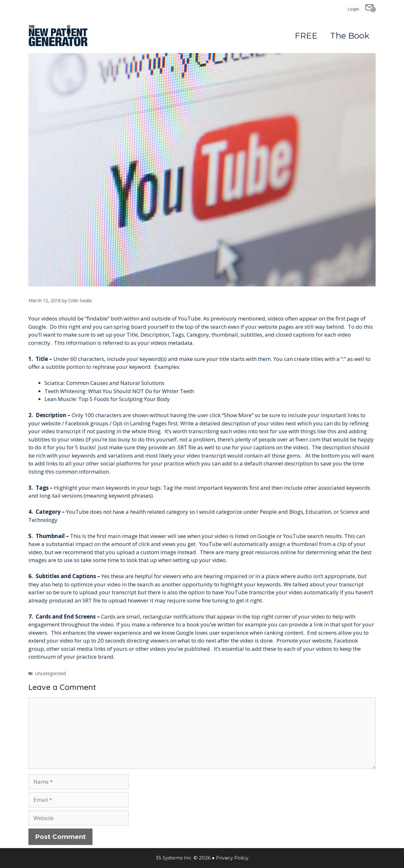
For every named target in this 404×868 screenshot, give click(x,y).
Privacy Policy (232, 858)
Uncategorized (50, 673)
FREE (306, 36)
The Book (350, 36)
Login (353, 9)
